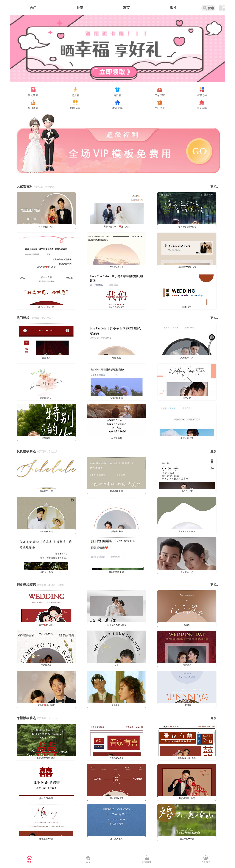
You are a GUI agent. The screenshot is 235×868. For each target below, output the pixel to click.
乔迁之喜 (117, 108)
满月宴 (75, 95)
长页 (80, 8)
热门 (33, 8)
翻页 (126, 8)
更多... (215, 187)
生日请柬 (33, 108)
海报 (173, 8)
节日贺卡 (160, 108)
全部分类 (202, 95)
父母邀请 (160, 95)
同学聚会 (75, 108)
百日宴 (117, 95)
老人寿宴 (202, 108)
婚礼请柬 (33, 95)
